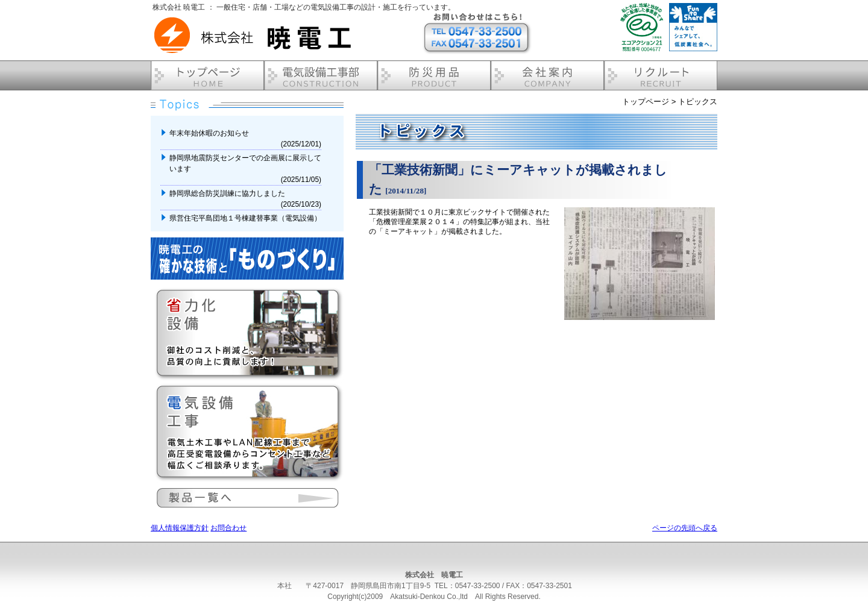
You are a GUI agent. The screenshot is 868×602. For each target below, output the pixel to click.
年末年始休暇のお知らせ (210, 133)
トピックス (698, 102)
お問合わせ (228, 528)
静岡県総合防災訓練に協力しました (228, 193)
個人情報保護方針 (180, 528)
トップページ (646, 102)
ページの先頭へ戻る (685, 528)
